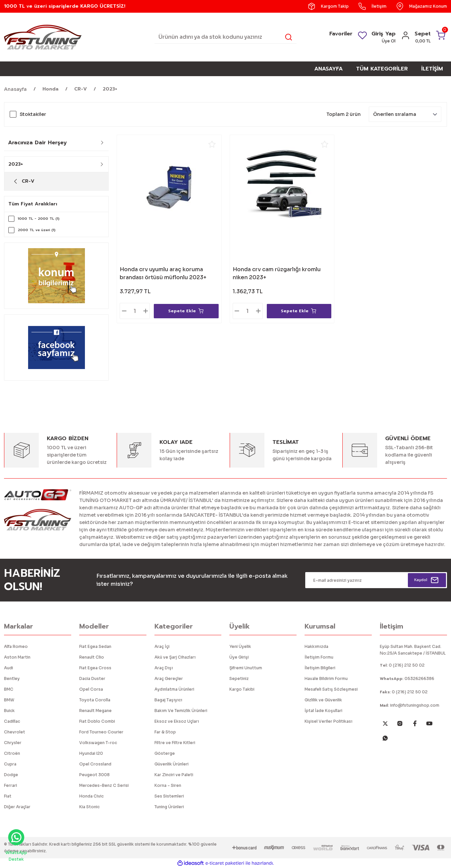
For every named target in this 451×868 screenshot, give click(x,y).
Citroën (12, 753)
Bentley (12, 678)
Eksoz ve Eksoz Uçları (177, 721)
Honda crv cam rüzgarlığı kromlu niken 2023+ (277, 273)
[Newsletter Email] (376, 580)
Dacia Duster (92, 678)
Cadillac (12, 721)
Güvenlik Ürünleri (172, 764)
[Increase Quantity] (145, 311)
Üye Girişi (239, 657)
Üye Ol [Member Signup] (386, 41)
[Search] (226, 37)
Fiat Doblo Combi (97, 721)
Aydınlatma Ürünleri (174, 689)
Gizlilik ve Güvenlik (323, 700)
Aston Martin (17, 657)
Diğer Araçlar (17, 807)
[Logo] (43, 37)
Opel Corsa (91, 689)
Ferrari (11, 785)
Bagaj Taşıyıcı (168, 700)
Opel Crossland (95, 764)
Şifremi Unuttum (246, 668)
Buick (9, 711)
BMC (9, 689)
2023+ (110, 89)
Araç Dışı (164, 668)
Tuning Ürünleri (169, 807)
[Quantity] (135, 311)
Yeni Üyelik (240, 646)
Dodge (11, 775)
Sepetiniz (239, 678)
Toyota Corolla (95, 700)
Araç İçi (162, 646)
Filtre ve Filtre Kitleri (175, 743)
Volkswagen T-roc (98, 743)
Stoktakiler (33, 114)
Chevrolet (15, 732)
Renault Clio (92, 657)
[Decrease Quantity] (124, 311)
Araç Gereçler (169, 678)
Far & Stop (165, 732)
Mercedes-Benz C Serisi (104, 785)
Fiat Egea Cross (95, 668)
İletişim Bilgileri (320, 668)
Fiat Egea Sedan (95, 646)
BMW (9, 700)
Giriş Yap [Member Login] (381, 34)
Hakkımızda (316, 646)
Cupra (10, 764)
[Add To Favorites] (212, 144)
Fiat (8, 796)
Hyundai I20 (91, 753)
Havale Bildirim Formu (326, 678)
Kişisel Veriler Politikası (328, 721)
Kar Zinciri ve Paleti (174, 775)
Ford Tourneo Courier (101, 732)
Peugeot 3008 (94, 775)
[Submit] (427, 580)
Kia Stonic (89, 807)
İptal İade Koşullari (323, 711)
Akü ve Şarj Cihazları (175, 657)
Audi (9, 668)
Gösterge (165, 753)
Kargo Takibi (242, 689)
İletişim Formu (319, 657)
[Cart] (430, 37)
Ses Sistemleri (169, 796)
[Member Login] (403, 38)
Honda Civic (91, 796)
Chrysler (13, 743)
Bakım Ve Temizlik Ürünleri (181, 711)
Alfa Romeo (16, 646)
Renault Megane (95, 711)
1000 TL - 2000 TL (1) (41, 219)
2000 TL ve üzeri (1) (39, 230)
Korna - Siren (168, 785)
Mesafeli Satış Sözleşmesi (331, 689)
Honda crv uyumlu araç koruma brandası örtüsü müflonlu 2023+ (163, 273)
